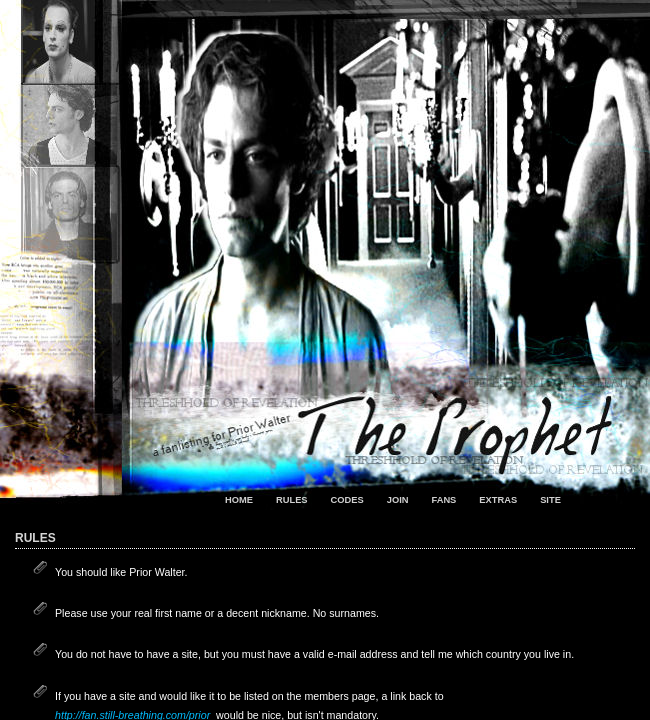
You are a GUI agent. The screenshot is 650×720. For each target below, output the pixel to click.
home (239, 500)
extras (498, 500)
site (550, 500)
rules (292, 500)
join (398, 500)
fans (443, 500)
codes (347, 500)
